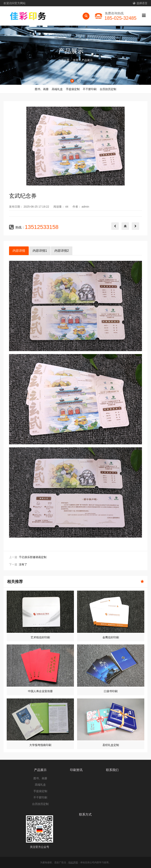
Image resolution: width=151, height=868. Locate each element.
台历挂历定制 (40, 804)
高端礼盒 (40, 785)
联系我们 (112, 770)
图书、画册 (40, 778)
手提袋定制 (40, 791)
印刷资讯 (76, 770)
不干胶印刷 (40, 797)
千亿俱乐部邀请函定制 (33, 557)
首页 (76, 60)
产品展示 (87, 60)
